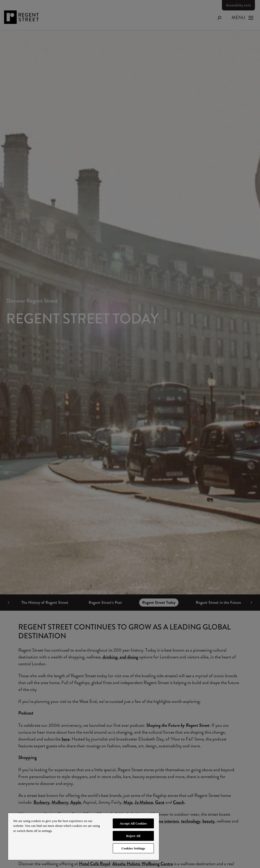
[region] (84, 836)
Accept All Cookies (133, 823)
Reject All (133, 836)
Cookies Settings (133, 848)
